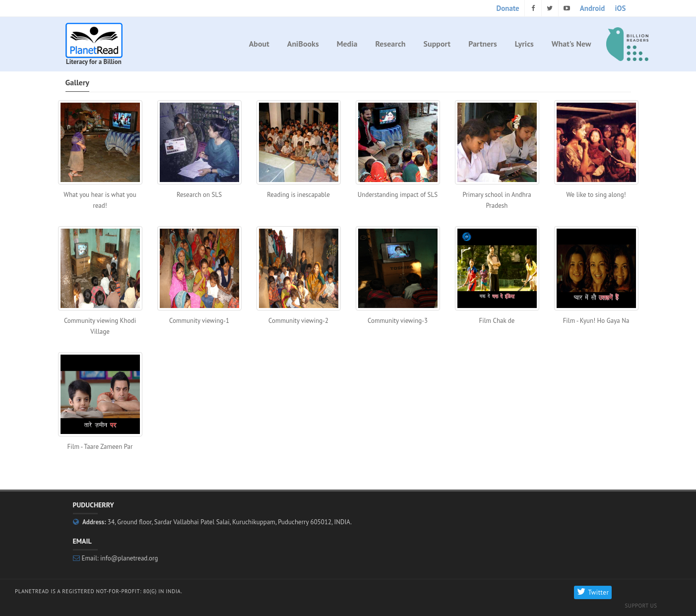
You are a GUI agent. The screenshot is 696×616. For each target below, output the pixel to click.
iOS (620, 8)
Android (593, 8)
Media (347, 44)
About (259, 44)
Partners (483, 44)
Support (437, 44)
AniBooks (303, 44)
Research (390, 44)
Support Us (641, 606)
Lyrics (524, 44)
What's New (571, 44)
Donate (508, 8)
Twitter (593, 592)
